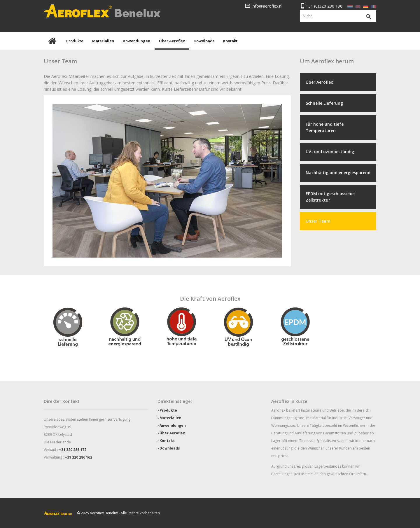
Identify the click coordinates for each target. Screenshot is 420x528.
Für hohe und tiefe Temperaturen (325, 127)
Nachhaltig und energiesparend (338, 173)
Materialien (103, 41)
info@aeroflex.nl (264, 6)
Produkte (75, 41)
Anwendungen (136, 41)
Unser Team (318, 221)
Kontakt (230, 41)
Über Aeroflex (172, 41)
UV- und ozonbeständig (330, 152)
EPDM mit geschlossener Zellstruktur (330, 197)
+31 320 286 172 (73, 450)
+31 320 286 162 (78, 457)
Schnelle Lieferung (324, 103)
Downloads (204, 41)
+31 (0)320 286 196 (321, 6)
